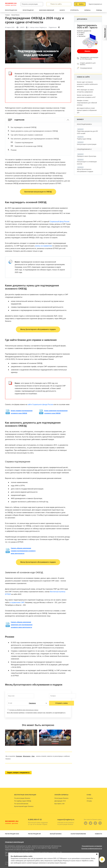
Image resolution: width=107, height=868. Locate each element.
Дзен (33, 752)
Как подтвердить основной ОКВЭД (24, 127)
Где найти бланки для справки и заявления (27, 133)
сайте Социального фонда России (40, 400)
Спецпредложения (86, 68)
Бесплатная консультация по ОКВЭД (38, 188)
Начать (88, 51)
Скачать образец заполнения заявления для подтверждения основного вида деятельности (22, 621)
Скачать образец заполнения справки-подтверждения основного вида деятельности (23, 547)
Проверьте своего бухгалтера (87, 156)
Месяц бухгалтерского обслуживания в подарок (38, 325)
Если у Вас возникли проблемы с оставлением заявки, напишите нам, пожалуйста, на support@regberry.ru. (36, 709)
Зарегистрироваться (95, 4)
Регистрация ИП (34, 830)
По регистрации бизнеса (22, 794)
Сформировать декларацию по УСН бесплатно (89, 58)
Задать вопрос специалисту (18, 769)
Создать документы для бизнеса (88, 64)
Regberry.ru (11, 4)
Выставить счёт (60, 800)
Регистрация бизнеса (61, 794)
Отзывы (89, 797)
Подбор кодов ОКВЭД (84, 139)
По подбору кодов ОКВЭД (23, 797)
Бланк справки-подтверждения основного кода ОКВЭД (22, 408)
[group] (21, 734)
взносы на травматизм (44, 242)
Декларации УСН (60, 797)
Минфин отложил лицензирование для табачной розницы (87, 103)
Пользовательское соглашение (92, 842)
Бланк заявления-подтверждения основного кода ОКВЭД (56, 408)
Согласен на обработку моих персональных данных (24, 706)
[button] (8, 734)
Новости (98, 830)
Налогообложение (78, 830)
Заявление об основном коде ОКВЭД (29, 143)
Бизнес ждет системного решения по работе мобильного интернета (87, 84)
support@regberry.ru (66, 816)
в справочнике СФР (17, 598)
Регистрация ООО (12, 830)
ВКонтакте (27, 752)
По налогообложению (21, 800)
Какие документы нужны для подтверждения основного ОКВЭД (34, 130)
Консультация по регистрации (87, 144)
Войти (81, 4)
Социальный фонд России (59, 218)
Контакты (90, 794)
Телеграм (19, 752)
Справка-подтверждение (24, 140)
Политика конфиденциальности (92, 845)
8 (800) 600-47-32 (35, 816)
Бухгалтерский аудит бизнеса (24, 802)
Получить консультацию (30, 4)
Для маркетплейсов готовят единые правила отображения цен (87, 110)
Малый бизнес (56, 830)
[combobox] (38, 699)
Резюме (14, 146)
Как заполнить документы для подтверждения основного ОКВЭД (35, 137)
